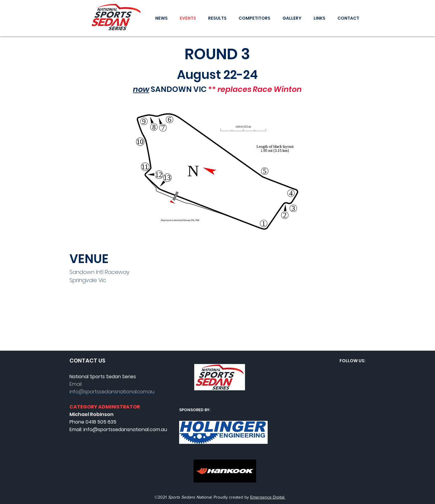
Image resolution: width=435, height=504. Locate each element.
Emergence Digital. (268, 497)
